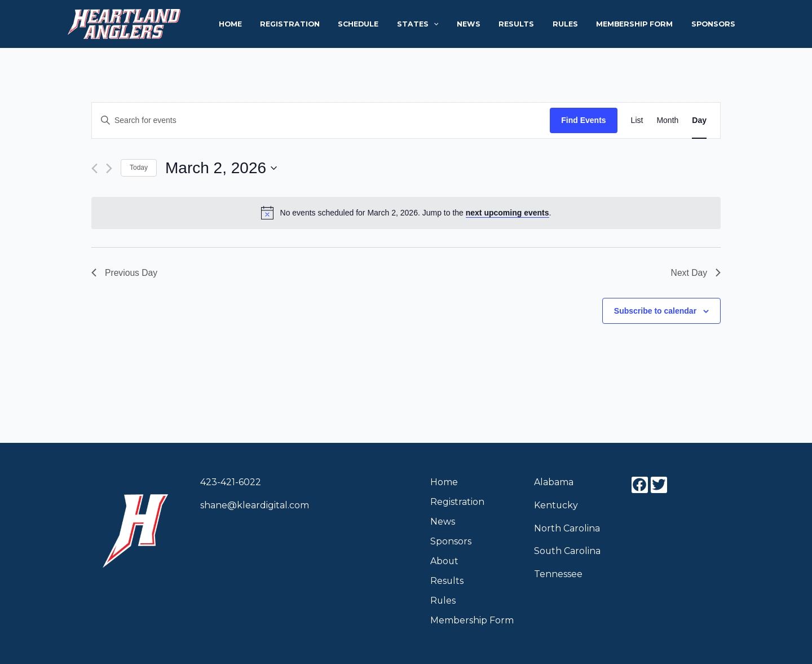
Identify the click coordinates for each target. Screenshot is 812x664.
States (441, 24)
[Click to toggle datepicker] (221, 168)
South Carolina (568, 551)
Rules (576, 24)
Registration (321, 24)
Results (531, 24)
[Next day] (109, 168)
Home (266, 24)
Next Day (695, 273)
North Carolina (567, 528)
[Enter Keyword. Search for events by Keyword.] (321, 120)
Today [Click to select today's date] (139, 168)
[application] (456, 24)
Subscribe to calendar (655, 311)
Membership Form (641, 24)
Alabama (554, 482)
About (445, 561)
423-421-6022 (231, 482)
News (488, 24)
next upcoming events (507, 213)
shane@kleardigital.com (255, 505)
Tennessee (558, 574)
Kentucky (556, 505)
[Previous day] (94, 168)
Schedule (386, 24)
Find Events (583, 120)
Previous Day (125, 273)
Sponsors (716, 24)
